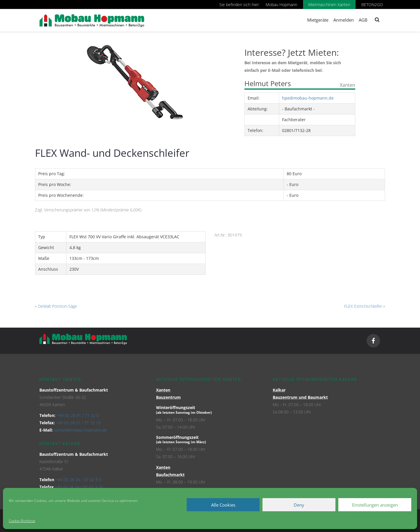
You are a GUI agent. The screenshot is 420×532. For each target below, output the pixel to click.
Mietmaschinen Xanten (329, 5)
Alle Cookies (223, 505)
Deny (299, 505)
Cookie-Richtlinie (22, 521)
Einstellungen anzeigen (375, 505)
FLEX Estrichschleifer (363, 306)
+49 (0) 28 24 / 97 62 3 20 (79, 487)
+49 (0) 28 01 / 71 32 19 (78, 423)
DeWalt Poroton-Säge (57, 306)
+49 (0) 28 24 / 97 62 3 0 (78, 480)
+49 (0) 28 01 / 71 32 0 (78, 415)
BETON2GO (372, 5)
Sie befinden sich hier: (239, 5)
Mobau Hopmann (281, 5)
